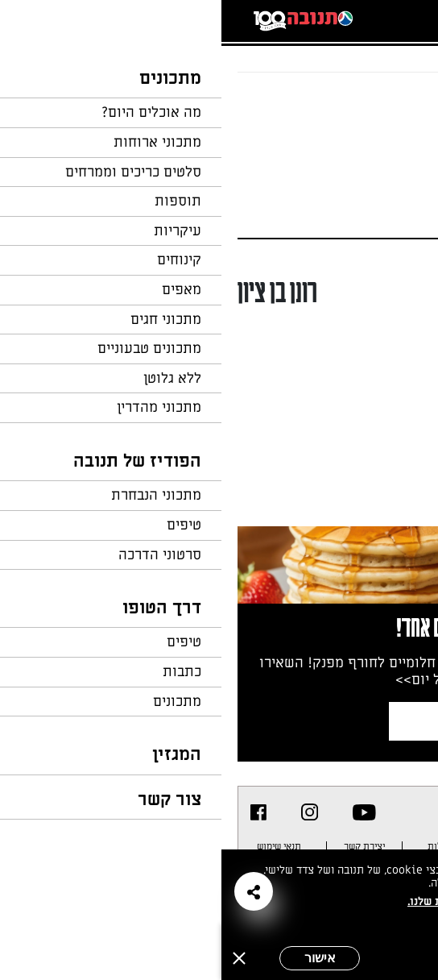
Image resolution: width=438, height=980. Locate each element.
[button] (32, 891)
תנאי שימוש (58, 846)
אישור (99, 958)
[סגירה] (18, 958)
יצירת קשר (143, 846)
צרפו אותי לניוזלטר (289, 721)
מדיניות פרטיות (373, 846)
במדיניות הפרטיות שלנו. (244, 901)
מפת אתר (295, 846)
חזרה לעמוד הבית (378, 103)
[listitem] (143, 812)
